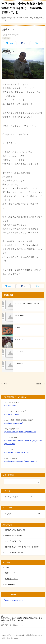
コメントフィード (11, 579)
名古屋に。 (19, 327)
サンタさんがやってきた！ (15, 541)
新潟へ (6, 384)
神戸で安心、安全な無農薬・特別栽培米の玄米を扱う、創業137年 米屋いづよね (22, 8)
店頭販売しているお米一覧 (15, 530)
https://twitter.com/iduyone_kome (16, 452)
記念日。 (39, 384)
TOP (23, 619)
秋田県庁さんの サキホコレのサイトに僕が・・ (23, 547)
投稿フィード (10, 573)
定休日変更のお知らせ (13, 536)
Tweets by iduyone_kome (13, 600)
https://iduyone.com (11, 406)
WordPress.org (10, 584)
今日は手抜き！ (21, 315)
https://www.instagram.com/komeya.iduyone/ (21, 461)
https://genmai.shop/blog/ (13, 423)
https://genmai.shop (11, 414)
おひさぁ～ (19, 351)
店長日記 (6, 38)
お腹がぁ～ (19, 363)
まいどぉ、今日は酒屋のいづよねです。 (27, 305)
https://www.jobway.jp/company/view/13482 (20, 432)
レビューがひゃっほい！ (14, 552)
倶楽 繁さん (19, 339)
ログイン (8, 567)
